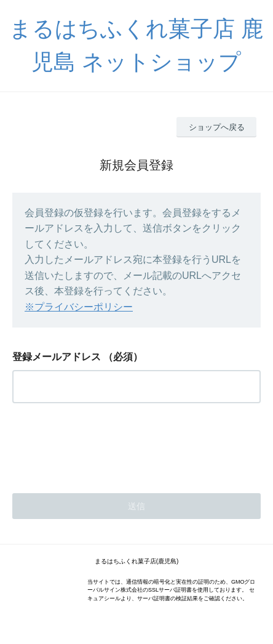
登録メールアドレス (57, 357)
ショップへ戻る (217, 127)
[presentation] (106, 445)
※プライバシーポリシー (79, 307)
